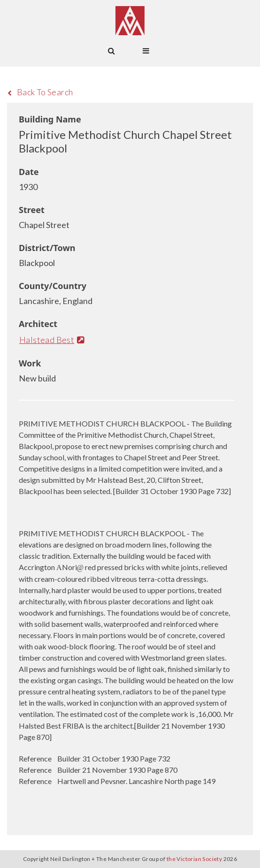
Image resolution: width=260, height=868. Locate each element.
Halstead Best (52, 340)
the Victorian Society (194, 859)
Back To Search (40, 92)
